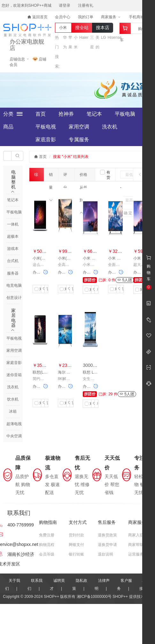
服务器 (13, 273)
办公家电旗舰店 (27, 45)
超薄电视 (14, 424)
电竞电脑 (14, 285)
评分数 (65, 177)
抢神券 (66, 114)
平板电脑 (125, 114)
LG (104, 37)
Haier (84, 37)
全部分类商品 (13, 114)
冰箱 (13, 411)
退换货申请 (107, 545)
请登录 (65, 5)
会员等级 (47, 554)
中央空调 (14, 436)
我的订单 (86, 17)
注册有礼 (86, 5)
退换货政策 (107, 535)
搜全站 (82, 28)
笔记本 (94, 114)
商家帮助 (136, 545)
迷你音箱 (14, 375)
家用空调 (79, 127)
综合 (36, 177)
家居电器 (13, 318)
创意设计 (14, 298)
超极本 (13, 236)
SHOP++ (120, 597)
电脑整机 (13, 179)
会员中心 (63, 17)
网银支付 (76, 545)
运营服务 (136, 554)
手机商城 (139, 17)
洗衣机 (110, 127)
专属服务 (79, 140)
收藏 (44, 289)
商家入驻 (136, 535)
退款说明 (105, 554)
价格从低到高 (83, 177)
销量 (51, 177)
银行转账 (76, 554)
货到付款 (76, 535)
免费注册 (47, 535)
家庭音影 (14, 363)
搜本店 (103, 28)
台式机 (13, 261)
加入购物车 (47, 289)
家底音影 (46, 140)
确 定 (128, 213)
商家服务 (111, 17)
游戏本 (13, 249)
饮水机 (13, 399)
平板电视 (46, 127)
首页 (41, 114)
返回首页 (38, 17)
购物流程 (47, 545)
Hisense (115, 37)
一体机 (13, 224)
